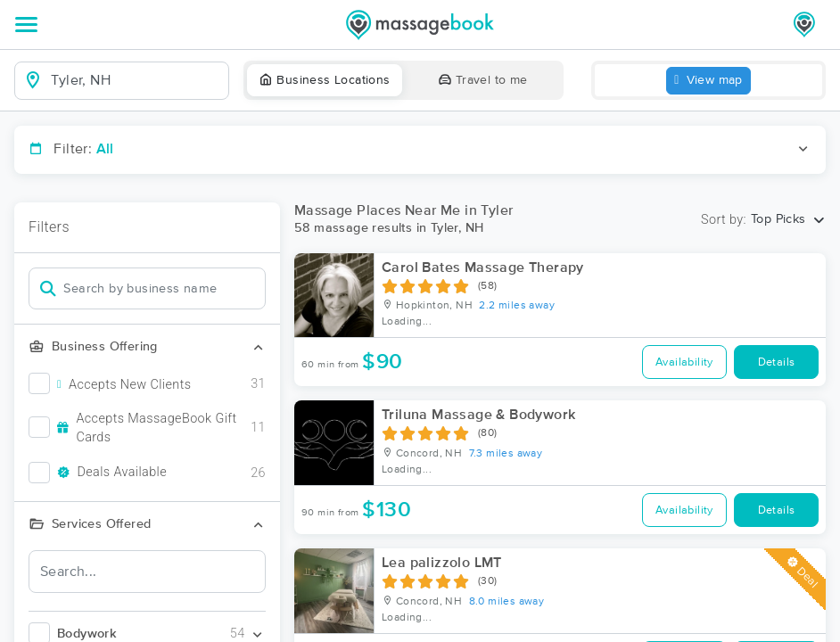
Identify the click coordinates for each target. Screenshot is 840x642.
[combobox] (136, 80)
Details (777, 362)
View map (708, 81)
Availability (684, 362)
